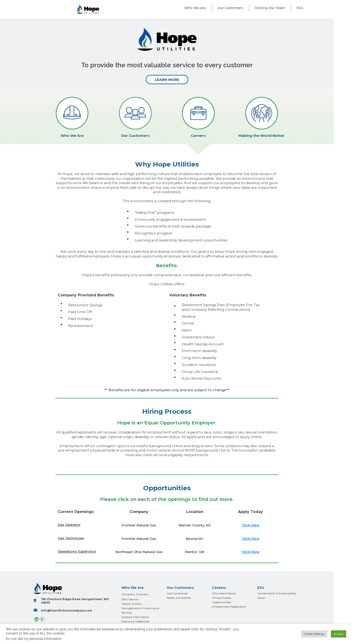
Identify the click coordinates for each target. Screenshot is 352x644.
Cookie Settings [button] (314, 634)
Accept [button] (339, 634)
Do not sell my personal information (34, 639)
